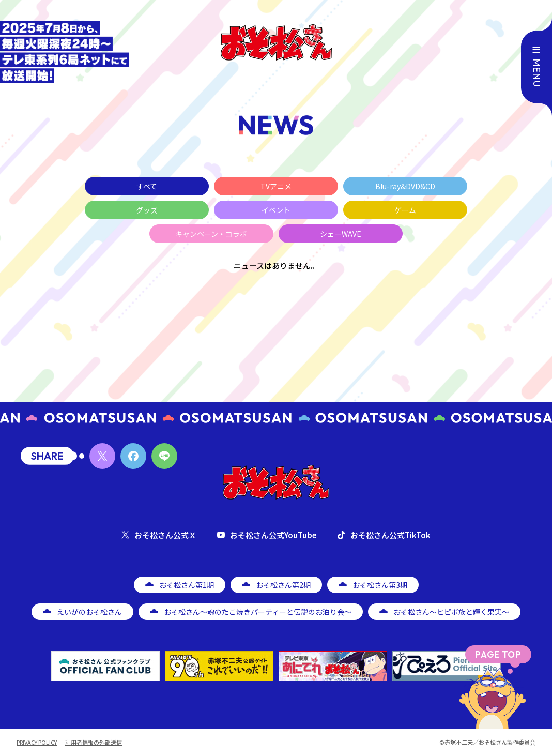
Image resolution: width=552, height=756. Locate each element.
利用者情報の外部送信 (94, 742)
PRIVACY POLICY (37, 742)
